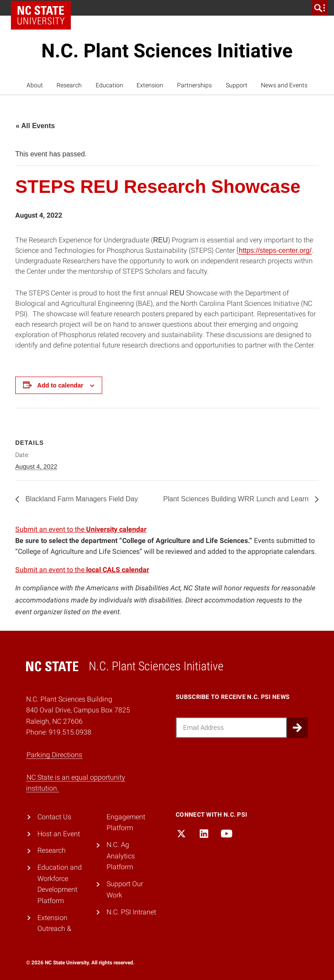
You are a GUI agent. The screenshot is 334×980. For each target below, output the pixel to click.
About (35, 85)
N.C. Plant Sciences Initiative (167, 51)
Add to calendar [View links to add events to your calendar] (60, 385)
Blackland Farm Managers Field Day (81, 499)
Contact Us (54, 817)
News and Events (284, 85)
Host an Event (59, 834)
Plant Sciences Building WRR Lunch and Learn (237, 499)
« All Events (35, 126)
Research (69, 85)
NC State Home (41, 15)
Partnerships (194, 85)
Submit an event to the (81, 529)
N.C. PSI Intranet (131, 912)
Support (237, 85)
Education (109, 85)
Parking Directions (54, 755)
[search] (320, 8)
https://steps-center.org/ (275, 250)
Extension (150, 85)
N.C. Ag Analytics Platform (121, 856)
